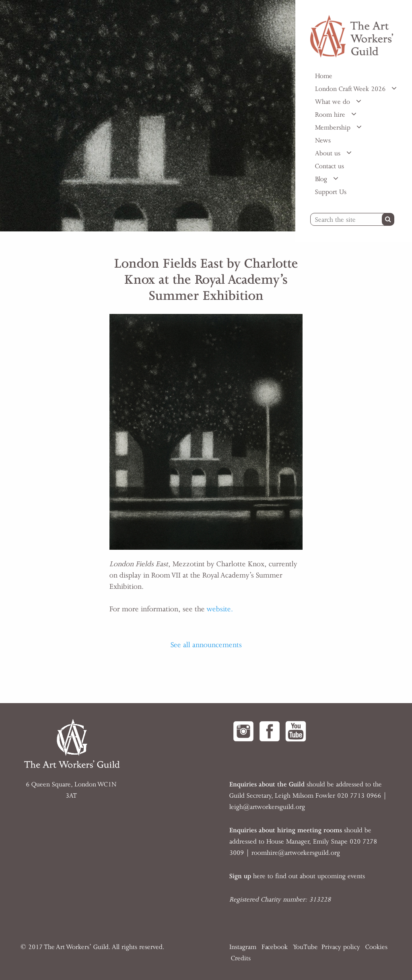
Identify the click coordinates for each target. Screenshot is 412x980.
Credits (241, 958)
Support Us (331, 192)
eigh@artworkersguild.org (268, 807)
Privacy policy (341, 947)
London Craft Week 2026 (351, 89)
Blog (322, 179)
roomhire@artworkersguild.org (296, 853)
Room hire (331, 115)
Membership (334, 128)
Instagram (243, 947)
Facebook (275, 947)
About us (329, 153)
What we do (334, 102)
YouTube (305, 947)
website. (220, 609)
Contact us (330, 166)
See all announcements (206, 645)
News (323, 140)
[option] (148, 116)
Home (324, 76)
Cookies (376, 947)
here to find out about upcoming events (297, 876)
